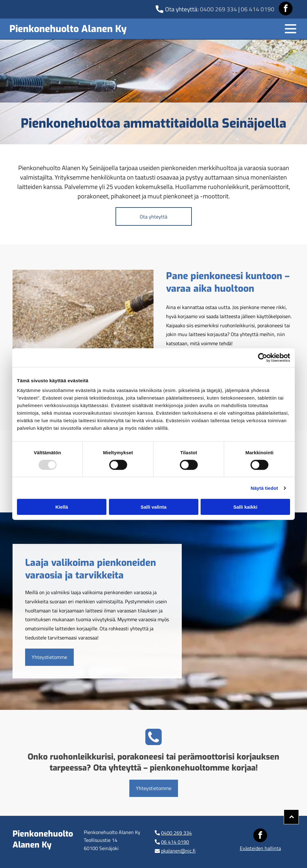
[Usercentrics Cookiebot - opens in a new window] (263, 357)
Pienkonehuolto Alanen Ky (68, 29)
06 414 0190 (258, 9)
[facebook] (286, 9)
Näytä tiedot (264, 488)
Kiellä (62, 507)
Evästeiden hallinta (260, 848)
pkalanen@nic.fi (178, 851)
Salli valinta (154, 507)
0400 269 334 (218, 9)
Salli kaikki (245, 507)
